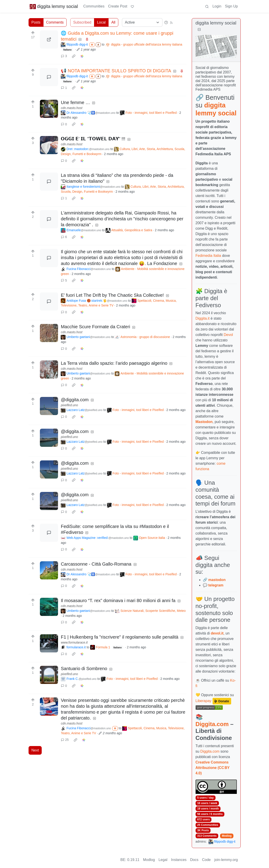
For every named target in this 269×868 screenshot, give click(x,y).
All (113, 22)
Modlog (227, 836)
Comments (55, 22)
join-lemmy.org (226, 860)
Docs (194, 860)
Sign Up (231, 6)
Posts (36, 22)
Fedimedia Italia (208, 256)
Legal (163, 860)
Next (35, 750)
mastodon (217, 580)
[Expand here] (49, 109)
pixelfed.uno (69, 405)
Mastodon (204, 422)
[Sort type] (142, 22)
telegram (216, 585)
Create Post (118, 6)
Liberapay (204, 701)
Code (206, 860)
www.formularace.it (74, 642)
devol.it (217, 633)
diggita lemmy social (54, 6)
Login (217, 6)
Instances (179, 860)
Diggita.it (203, 318)
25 (65, 740)
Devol (228, 335)
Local (101, 22)
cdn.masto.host (71, 108)
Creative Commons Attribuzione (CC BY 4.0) (213, 768)
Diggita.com (212, 724)
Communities (94, 6)
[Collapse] (199, 30)
